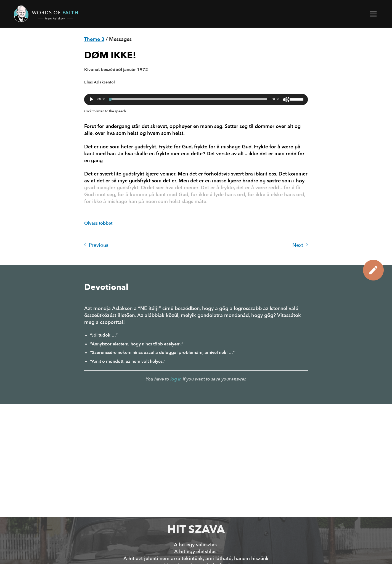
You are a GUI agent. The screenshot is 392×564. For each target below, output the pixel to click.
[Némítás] (286, 99)
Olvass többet (98, 223)
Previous (96, 245)
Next (300, 245)
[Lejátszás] (92, 99)
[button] (374, 14)
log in (176, 379)
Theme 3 (94, 39)
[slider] (188, 99)
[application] (196, 99)
